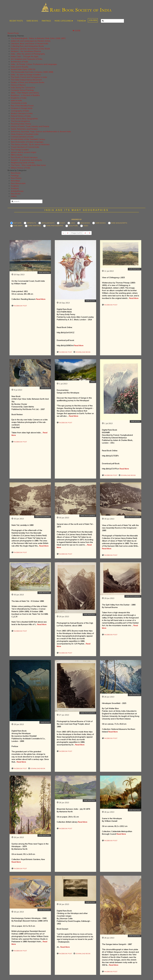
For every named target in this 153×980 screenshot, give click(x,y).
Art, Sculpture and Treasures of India (27, 59)
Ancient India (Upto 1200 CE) (23, 69)
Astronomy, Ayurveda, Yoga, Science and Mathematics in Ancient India (41, 132)
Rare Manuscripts (18, 183)
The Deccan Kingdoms (20, 121)
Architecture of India (19, 62)
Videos (14, 196)
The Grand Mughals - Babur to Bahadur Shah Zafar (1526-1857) (38, 38)
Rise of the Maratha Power (22, 106)
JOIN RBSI (93, 20)
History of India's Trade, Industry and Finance (30, 126)
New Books (16, 194)
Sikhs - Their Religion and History (25, 93)
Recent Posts (13, 33)
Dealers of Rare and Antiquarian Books (28, 82)
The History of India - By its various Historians (30, 144)
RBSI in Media (17, 155)
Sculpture (15, 186)
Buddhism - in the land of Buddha (25, 95)
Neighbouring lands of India (23, 163)
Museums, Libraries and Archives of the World (30, 49)
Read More (41, 299)
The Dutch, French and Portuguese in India (29, 77)
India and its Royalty (20, 67)
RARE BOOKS (32, 21)
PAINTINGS (46, 21)
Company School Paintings (22, 90)
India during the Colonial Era (23, 88)
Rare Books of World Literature (24, 157)
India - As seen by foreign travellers (26, 75)
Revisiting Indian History (21, 124)
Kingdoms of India (19, 98)
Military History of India (21, 168)
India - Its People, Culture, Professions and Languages (34, 64)
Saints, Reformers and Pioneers (24, 129)
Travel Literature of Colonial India (25, 147)
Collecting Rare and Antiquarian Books (27, 46)
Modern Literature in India (22, 113)
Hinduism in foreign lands (22, 108)
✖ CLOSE (76, 31)
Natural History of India (21, 116)
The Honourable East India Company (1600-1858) (32, 72)
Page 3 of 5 (76, 233)
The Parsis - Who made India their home (28, 165)
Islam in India (16, 100)
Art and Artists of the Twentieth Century (28, 139)
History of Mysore (18, 85)
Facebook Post (20, 306)
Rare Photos (16, 178)
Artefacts (15, 188)
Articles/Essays (17, 191)
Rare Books (16, 173)
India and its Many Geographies (24, 119)
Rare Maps (15, 181)
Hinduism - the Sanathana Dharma (26, 51)
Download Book (83, 352)
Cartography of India (20, 111)
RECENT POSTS (16, 21)
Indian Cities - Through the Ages (25, 56)
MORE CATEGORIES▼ (64, 21)
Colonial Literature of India (22, 137)
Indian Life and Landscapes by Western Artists (31, 41)
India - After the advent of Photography (28, 54)
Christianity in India (19, 103)
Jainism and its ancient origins (24, 152)
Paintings (15, 176)
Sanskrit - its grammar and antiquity (26, 160)
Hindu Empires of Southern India (25, 134)
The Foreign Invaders (20, 150)
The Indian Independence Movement (26, 80)
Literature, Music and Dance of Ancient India (30, 43)
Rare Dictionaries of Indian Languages (27, 142)
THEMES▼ (81, 21)
